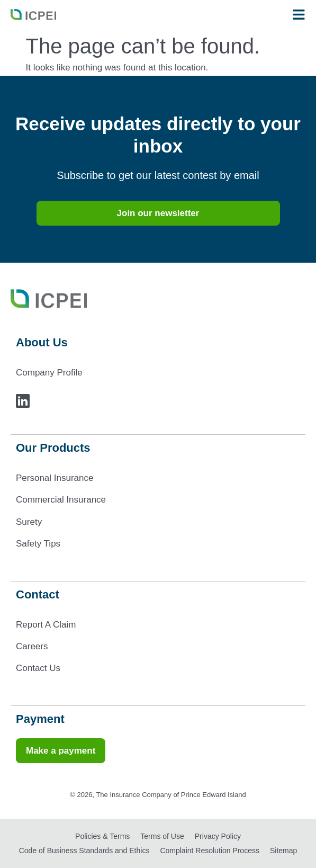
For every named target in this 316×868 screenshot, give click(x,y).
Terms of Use (162, 836)
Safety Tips (38, 544)
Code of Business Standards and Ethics (84, 851)
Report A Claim (46, 625)
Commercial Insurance (61, 500)
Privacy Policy (218, 836)
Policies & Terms (102, 836)
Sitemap (283, 851)
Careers (32, 646)
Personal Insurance (55, 478)
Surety (29, 522)
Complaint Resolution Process (210, 851)
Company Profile (49, 373)
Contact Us (38, 668)
